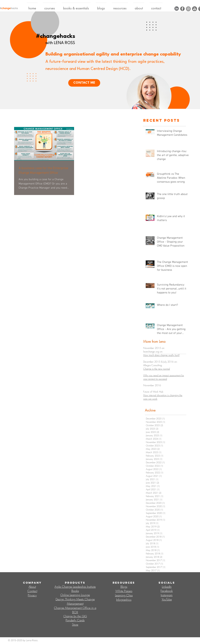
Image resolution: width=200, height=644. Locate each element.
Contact (32, 591)
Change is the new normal (157, 369)
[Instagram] (188, 9)
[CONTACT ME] (84, 83)
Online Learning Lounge (75, 595)
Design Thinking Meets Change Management (75, 601)
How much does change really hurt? (161, 355)
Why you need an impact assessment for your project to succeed (164, 377)
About (32, 587)
